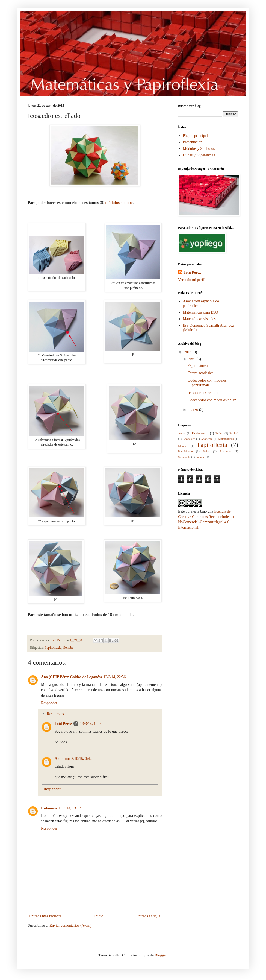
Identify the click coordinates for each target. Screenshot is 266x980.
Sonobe (68, 648)
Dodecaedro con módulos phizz (212, 400)
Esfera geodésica (200, 373)
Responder (49, 703)
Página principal (195, 136)
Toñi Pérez (63, 724)
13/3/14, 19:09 (91, 724)
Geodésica (189, 439)
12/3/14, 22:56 (115, 677)
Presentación (193, 142)
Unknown (49, 808)
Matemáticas (226, 439)
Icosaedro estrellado (203, 393)
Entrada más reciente (45, 916)
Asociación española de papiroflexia (201, 303)
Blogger (161, 955)
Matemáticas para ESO (201, 312)
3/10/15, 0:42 (82, 759)
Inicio (99, 916)
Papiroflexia (53, 648)
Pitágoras (226, 451)
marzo (194, 410)
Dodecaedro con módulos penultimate (207, 383)
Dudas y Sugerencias (199, 155)
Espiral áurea (198, 366)
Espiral (234, 433)
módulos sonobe (119, 202)
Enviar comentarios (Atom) (70, 925)
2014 (188, 352)
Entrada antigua (148, 916)
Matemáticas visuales (199, 319)
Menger (183, 446)
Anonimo (62, 759)
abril (192, 359)
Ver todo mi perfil (192, 280)
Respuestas (55, 714)
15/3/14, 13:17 (70, 808)
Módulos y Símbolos (199, 149)
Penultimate (185, 451)
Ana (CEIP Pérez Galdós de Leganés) (71, 677)
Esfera (219, 433)
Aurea (182, 433)
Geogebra (207, 439)
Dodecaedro (200, 433)
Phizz (206, 451)
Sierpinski (184, 457)
